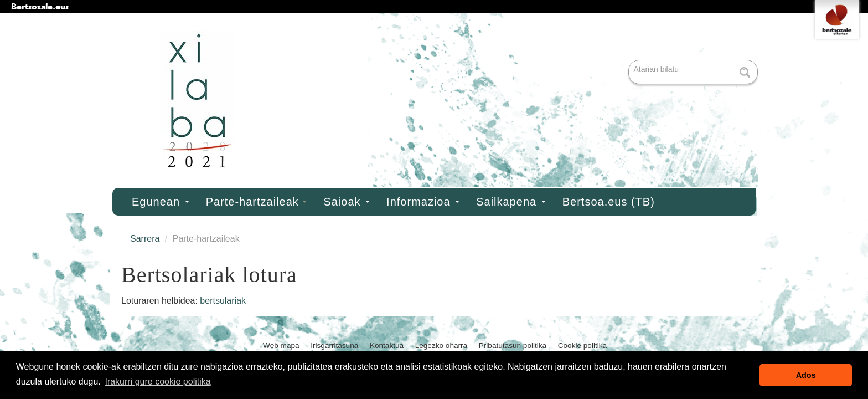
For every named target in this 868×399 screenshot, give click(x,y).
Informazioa (423, 202)
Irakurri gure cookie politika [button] (157, 382)
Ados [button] (806, 375)
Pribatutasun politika (513, 346)
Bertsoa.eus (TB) (609, 202)
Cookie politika (582, 346)
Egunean (161, 202)
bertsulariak (223, 301)
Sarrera (145, 239)
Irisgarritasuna (334, 346)
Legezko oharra (441, 346)
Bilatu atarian (630, 61)
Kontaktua (387, 346)
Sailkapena (511, 202)
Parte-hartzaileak (257, 202)
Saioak (347, 202)
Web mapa (281, 346)
